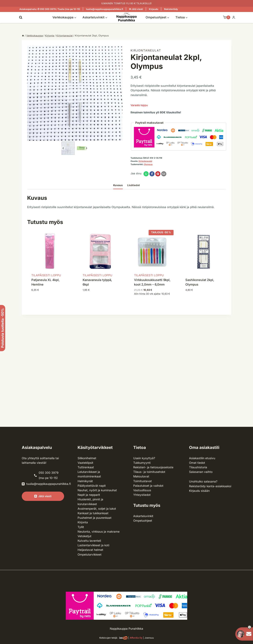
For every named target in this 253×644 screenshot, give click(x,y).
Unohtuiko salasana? (203, 481)
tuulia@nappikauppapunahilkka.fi (105, 9)
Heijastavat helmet (90, 550)
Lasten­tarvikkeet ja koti (93, 545)
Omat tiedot (197, 463)
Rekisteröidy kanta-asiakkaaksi (210, 486)
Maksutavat (141, 476)
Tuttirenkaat (86, 467)
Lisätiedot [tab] (133, 185)
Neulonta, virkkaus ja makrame (99, 532)
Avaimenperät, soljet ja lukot (97, 509)
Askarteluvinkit (143, 516)
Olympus (148, 164)
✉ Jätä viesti (136, 9)
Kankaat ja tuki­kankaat (93, 513)
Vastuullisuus (142, 490)
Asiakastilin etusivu (202, 458)
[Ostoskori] (225, 17)
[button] (68, 148)
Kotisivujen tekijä (108, 638)
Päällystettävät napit (92, 486)
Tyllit (81, 527)
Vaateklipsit (85, 463)
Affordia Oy (136, 638)
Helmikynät (85, 481)
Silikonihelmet (87, 458)
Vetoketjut (85, 536)
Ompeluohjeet (143, 521)
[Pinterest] (158, 174)
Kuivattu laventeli (89, 541)
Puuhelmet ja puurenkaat (95, 518)
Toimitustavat (143, 481)
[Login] (234, 17)
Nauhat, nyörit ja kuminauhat (97, 490)
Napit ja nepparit (89, 495)
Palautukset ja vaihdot (148, 486)
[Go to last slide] (63, 148)
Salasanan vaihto (201, 472)
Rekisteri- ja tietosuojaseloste (153, 467)
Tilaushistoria (198, 467)
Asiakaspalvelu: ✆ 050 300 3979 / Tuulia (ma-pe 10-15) (50, 9)
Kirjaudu (154, 9)
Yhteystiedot (142, 495)
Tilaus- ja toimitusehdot (149, 472)
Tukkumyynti (142, 463)
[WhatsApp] (146, 174)
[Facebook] (152, 174)
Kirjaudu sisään (199, 491)
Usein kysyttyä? (144, 458)
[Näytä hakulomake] (21, 17)
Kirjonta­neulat (146, 50)
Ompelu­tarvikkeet (90, 555)
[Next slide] (86, 148)
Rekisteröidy (171, 9)
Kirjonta (83, 522)
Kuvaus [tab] (118, 185)
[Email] (164, 174)
